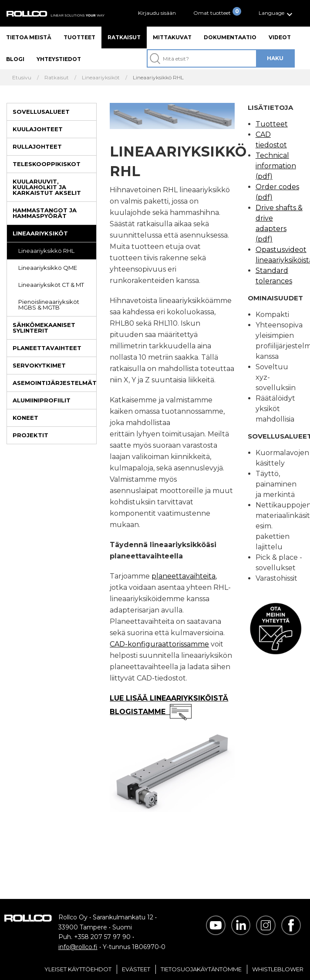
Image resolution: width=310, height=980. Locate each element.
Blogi (15, 59)
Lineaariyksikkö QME (48, 268)
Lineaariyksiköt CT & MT (51, 285)
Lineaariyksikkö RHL (46, 251)
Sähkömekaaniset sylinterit (44, 328)
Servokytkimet (39, 365)
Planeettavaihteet (47, 348)
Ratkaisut (124, 37)
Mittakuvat (172, 37)
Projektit (30, 435)
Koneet (25, 418)
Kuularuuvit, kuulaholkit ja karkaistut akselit (47, 187)
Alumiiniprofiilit (42, 400)
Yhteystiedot (59, 59)
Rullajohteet (37, 146)
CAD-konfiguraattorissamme (159, 644)
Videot (280, 37)
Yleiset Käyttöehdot (78, 969)
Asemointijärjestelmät (54, 383)
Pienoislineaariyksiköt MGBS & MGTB (49, 305)
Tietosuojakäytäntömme (201, 969)
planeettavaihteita (184, 576)
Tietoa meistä (29, 37)
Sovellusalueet (41, 112)
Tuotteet (79, 37)
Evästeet (136, 969)
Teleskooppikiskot (47, 164)
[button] (277, 13)
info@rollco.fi (78, 947)
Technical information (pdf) (276, 166)
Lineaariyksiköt (40, 233)
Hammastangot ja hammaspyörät (45, 213)
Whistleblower (278, 969)
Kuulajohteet (38, 129)
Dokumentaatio (230, 37)
